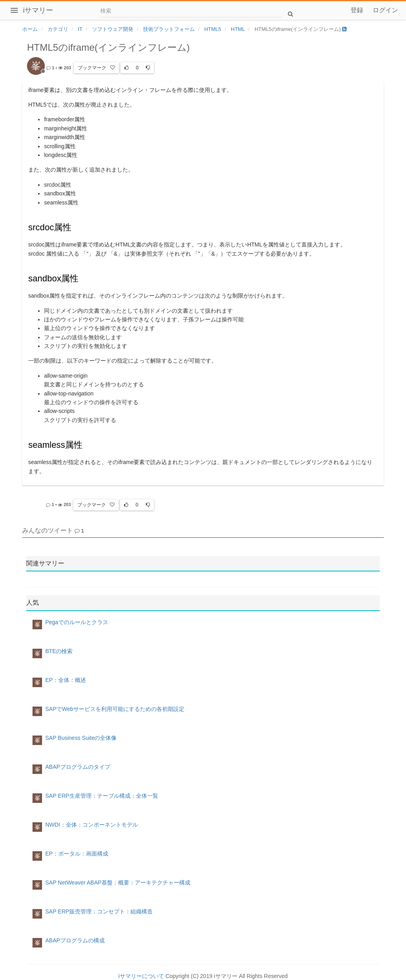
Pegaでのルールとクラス (77, 622)
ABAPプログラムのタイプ (78, 767)
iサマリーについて (141, 976)
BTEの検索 (59, 651)
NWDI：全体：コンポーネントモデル (91, 825)
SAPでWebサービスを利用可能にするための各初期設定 (115, 709)
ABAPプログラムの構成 (75, 940)
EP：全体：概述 (66, 680)
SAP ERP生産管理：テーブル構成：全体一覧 (101, 796)
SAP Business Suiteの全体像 (81, 738)
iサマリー (38, 10)
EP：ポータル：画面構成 (77, 854)
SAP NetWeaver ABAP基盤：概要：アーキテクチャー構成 (118, 883)
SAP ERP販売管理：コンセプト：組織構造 (99, 911)
